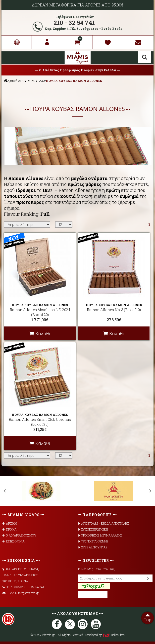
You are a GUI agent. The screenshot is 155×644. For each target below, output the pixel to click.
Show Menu (9, 58)
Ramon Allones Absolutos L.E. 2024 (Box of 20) (40, 312)
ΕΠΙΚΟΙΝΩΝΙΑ (14, 541)
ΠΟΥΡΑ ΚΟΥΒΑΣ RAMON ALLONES (74, 81)
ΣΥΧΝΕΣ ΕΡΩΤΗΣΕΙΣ (93, 529)
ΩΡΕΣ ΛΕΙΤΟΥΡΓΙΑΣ (92, 547)
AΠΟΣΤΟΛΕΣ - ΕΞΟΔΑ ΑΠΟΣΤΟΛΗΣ (103, 523)
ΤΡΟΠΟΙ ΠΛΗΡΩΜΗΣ (93, 541)
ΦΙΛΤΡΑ (78, 93)
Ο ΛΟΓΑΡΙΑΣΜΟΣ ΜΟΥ (19, 535)
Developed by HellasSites (105, 635)
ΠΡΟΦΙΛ (9, 529)
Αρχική (11, 81)
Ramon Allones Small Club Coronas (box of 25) (40, 422)
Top (148, 617)
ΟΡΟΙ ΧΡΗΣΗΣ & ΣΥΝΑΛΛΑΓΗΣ (100, 535)
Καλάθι (40, 333)
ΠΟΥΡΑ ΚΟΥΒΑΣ (32, 81)
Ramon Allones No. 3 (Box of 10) (114, 310)
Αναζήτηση (145, 57)
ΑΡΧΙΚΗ (10, 523)
